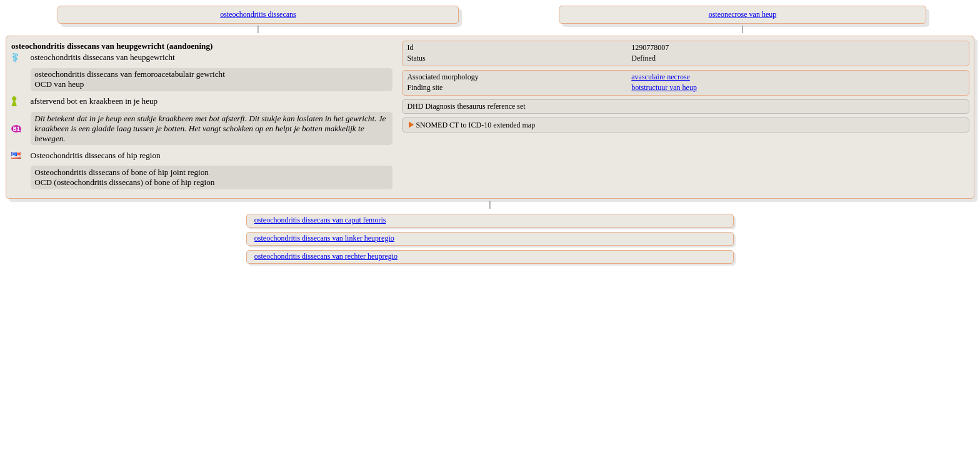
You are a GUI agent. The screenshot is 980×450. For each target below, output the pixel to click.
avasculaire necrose (661, 77)
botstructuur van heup (664, 87)
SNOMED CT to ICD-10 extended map (475, 125)
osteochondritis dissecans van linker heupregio (324, 238)
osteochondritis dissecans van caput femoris (320, 220)
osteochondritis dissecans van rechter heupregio (326, 256)
